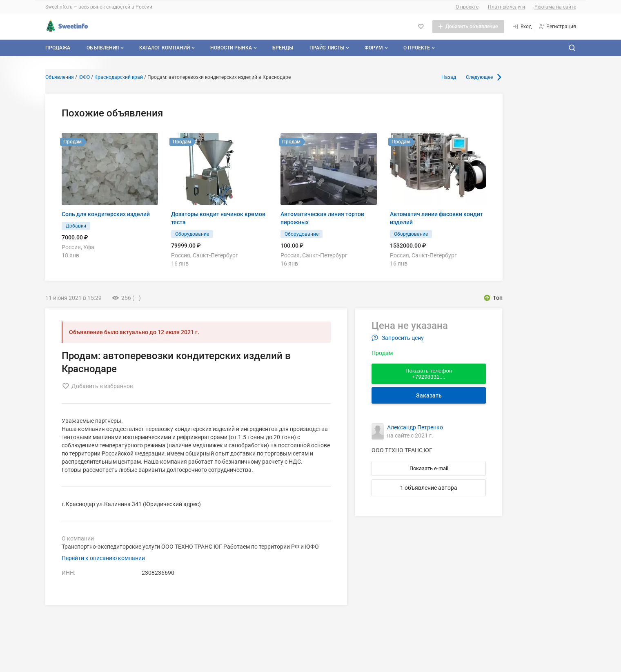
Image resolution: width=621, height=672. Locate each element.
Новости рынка (234, 48)
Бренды (283, 48)
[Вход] (522, 27)
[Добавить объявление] (468, 27)
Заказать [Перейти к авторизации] (429, 395)
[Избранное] (421, 27)
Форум (377, 48)
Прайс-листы (330, 48)
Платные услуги (506, 7)
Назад (449, 77)
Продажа (58, 48)
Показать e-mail (429, 468)
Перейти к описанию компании (103, 558)
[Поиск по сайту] (572, 48)
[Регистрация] (557, 27)
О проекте (467, 7)
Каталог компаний (168, 48)
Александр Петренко (415, 427)
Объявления (106, 48)
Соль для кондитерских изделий (106, 214)
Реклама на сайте (555, 7)
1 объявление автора (429, 488)
